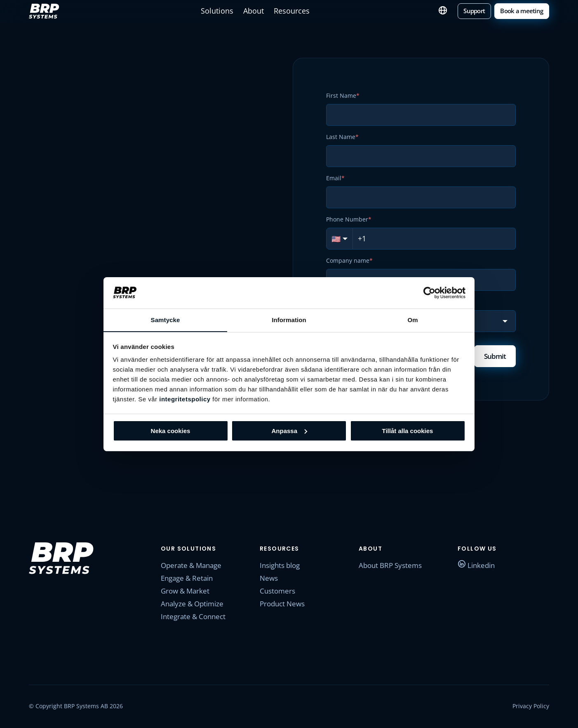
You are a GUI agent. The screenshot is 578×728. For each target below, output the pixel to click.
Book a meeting (524, 11)
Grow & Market (187, 592)
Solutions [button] (222, 11)
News (269, 579)
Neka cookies (171, 431)
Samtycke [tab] (166, 320)
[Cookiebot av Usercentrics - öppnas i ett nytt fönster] (429, 292)
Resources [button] (292, 11)
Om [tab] (412, 320)
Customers (278, 592)
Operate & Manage (193, 566)
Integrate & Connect (195, 617)
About (256, 11)
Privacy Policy (531, 707)
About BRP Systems (392, 566)
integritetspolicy (185, 399)
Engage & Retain (189, 579)
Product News (284, 605)
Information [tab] (289, 320)
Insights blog (282, 566)
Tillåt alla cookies (408, 431)
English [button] (449, 11)
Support (479, 11)
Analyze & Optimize (194, 605)
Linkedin (477, 566)
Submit (494, 356)
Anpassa (289, 431)
